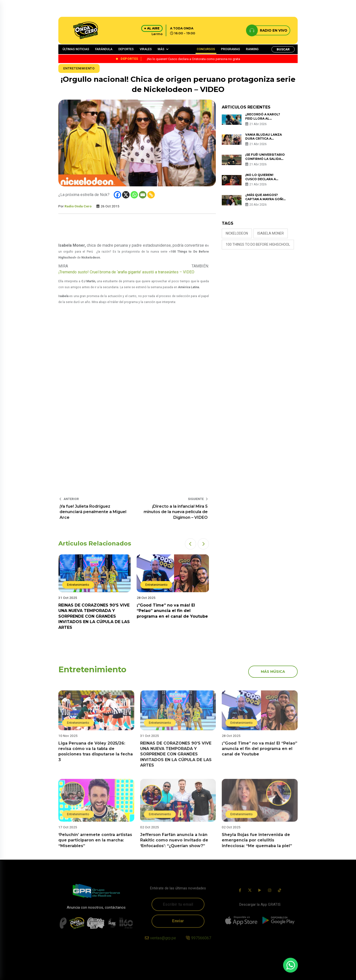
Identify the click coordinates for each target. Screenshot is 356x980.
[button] (190, 544)
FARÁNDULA (104, 49)
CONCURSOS (206, 49)
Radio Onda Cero (78, 206)
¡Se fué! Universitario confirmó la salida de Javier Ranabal (265, 159)
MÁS (161, 49)
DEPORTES (126, 49)
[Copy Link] (151, 195)
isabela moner (271, 233)
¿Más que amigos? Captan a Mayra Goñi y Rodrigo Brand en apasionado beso (264, 201)
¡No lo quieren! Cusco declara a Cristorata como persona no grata (262, 181)
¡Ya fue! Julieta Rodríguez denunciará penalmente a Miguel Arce (93, 512)
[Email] (143, 195)
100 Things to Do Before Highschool (258, 244)
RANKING (252, 49)
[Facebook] (117, 195)
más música (273, 672)
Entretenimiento (79, 68)
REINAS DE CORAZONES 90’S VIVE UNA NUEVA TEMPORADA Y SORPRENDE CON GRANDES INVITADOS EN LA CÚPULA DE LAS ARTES (94, 616)
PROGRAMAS (231, 49)
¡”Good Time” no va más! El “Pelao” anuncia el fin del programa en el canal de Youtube (172, 611)
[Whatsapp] (134, 195)
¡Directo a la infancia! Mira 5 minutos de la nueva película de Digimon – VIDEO (176, 512)
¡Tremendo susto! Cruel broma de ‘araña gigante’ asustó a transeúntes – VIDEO (126, 272)
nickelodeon (237, 233)
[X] (126, 195)
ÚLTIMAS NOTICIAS (76, 49)
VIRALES (146, 49)
